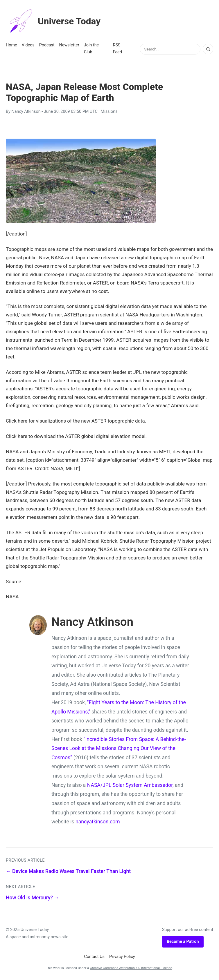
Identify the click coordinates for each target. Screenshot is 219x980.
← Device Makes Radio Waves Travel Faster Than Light (68, 871)
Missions (109, 112)
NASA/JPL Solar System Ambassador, (130, 785)
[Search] (208, 49)
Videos (28, 45)
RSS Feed (117, 49)
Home (11, 45)
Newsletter (69, 45)
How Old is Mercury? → (33, 898)
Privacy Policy (122, 957)
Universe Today (54, 21)
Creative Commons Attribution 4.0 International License (131, 968)
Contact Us (94, 957)
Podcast (47, 45)
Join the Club (91, 49)
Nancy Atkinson (26, 112)
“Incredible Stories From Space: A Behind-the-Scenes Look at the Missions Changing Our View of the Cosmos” (119, 748)
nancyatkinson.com (98, 822)
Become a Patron (183, 942)
